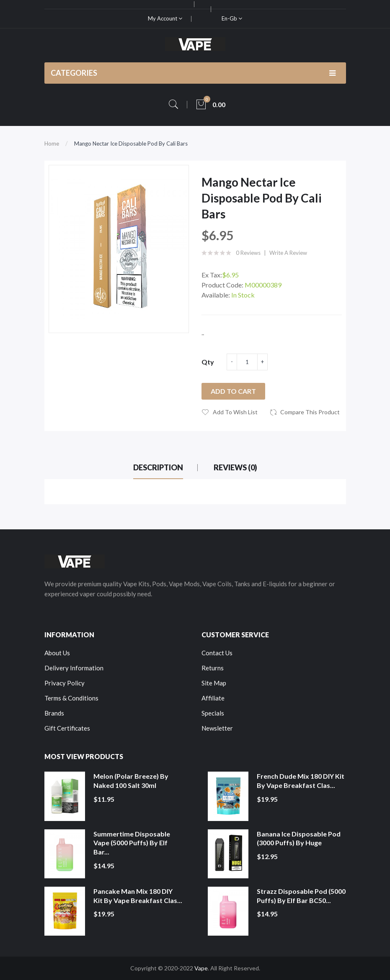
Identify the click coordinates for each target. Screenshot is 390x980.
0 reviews (248, 253)
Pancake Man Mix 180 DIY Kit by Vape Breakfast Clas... (138, 896)
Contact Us (217, 653)
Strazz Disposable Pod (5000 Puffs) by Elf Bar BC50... (301, 896)
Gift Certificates (67, 728)
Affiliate (213, 698)
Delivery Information (74, 668)
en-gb (232, 18)
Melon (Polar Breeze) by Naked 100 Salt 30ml (131, 781)
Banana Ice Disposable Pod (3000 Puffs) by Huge (299, 838)
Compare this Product (310, 412)
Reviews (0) (235, 467)
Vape (201, 968)
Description (158, 467)
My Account (165, 18)
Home (52, 144)
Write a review (288, 253)
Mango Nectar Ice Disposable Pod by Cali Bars (131, 144)
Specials (213, 713)
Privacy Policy (65, 683)
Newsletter (217, 728)
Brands (54, 713)
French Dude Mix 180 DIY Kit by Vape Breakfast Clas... (301, 781)
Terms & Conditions (71, 698)
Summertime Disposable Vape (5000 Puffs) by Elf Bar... (132, 843)
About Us (57, 653)
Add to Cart (233, 391)
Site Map (214, 683)
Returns (213, 668)
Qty (208, 362)
